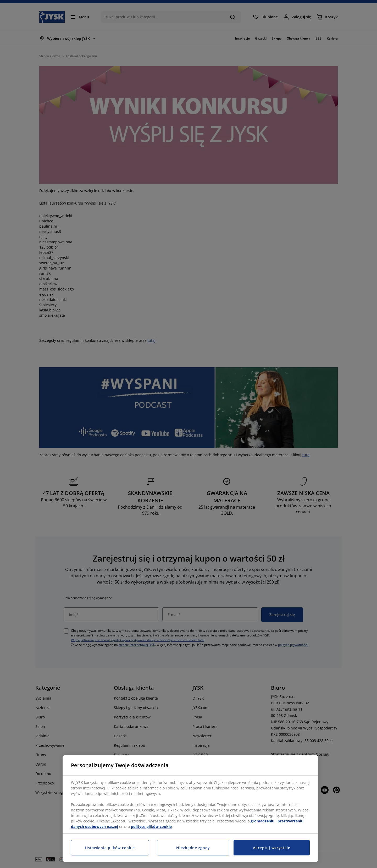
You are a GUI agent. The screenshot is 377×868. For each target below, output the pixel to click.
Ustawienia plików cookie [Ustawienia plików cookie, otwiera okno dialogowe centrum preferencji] (110, 848)
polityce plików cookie (151, 826)
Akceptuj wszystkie (272, 848)
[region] (190, 809)
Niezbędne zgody (193, 848)
